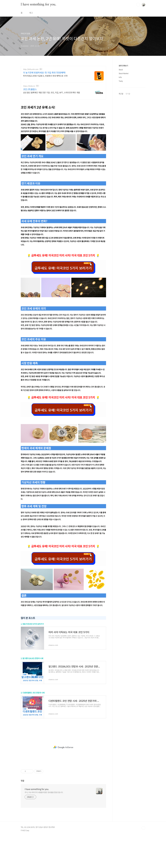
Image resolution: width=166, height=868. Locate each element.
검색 (138, 5)
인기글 (128, 94)
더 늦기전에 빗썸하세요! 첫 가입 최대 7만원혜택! (44, 73)
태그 (31, 13)
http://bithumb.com (31, 69)
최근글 (121, 94)
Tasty (121, 81)
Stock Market (124, 73)
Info (120, 77)
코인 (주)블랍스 (30, 89)
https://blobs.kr (29, 86)
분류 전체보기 (123, 66)
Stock (121, 70)
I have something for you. (39, 4)
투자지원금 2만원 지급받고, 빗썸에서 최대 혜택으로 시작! (45, 76)
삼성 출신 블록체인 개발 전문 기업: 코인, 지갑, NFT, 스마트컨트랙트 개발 (52, 92)
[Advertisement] (63, 118)
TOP (143, 860)
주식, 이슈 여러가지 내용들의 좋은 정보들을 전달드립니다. (44, 825)
